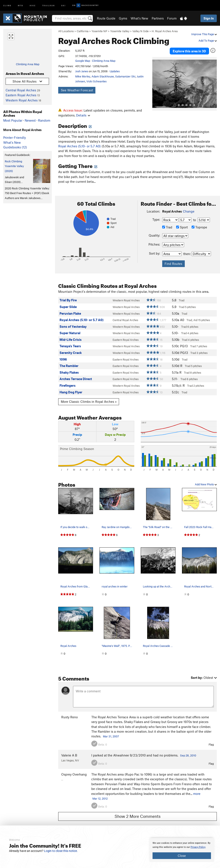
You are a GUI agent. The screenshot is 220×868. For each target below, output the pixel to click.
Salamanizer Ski (125, 76)
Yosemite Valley (120, 31)
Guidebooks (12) (15, 147)
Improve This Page (204, 34)
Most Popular (13, 120)
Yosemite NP (99, 31)
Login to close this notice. (61, 851)
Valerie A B (69, 755)
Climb (7, 5)
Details (83, 115)
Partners (158, 18)
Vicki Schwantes (96, 81)
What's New (139, 18)
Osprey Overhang (74, 774)
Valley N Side (141, 31)
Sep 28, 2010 (188, 755)
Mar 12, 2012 (100, 799)
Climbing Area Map (28, 64)
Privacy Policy (198, 847)
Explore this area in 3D (189, 51)
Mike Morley (83, 76)
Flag (211, 744)
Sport (182, 227)
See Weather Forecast (77, 90)
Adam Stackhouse (103, 76)
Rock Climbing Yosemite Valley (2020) (14, 166)
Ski (63, 5)
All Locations (66, 31)
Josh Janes (82, 71)
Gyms (123, 18)
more (197, 794)
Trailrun (48, 5)
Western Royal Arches (22, 100)
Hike (33, 5)
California (83, 31)
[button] (157, 84)
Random (44, 120)
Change (189, 211)
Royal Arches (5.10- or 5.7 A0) (79, 146)
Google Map (83, 61)
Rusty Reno (70, 717)
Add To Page (208, 41)
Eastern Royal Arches (21, 95)
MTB (21, 5)
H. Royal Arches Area (165, 31)
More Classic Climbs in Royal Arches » (89, 402)
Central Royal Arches (21, 90)
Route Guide (106, 18)
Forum (172, 18)
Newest (30, 120)
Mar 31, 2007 (111, 736)
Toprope (199, 227)
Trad (167, 227)
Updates (115, 71)
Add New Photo (206, 484)
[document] (182, 850)
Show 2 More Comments (137, 816)
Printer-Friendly (15, 137)
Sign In (209, 18)
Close (182, 856)
